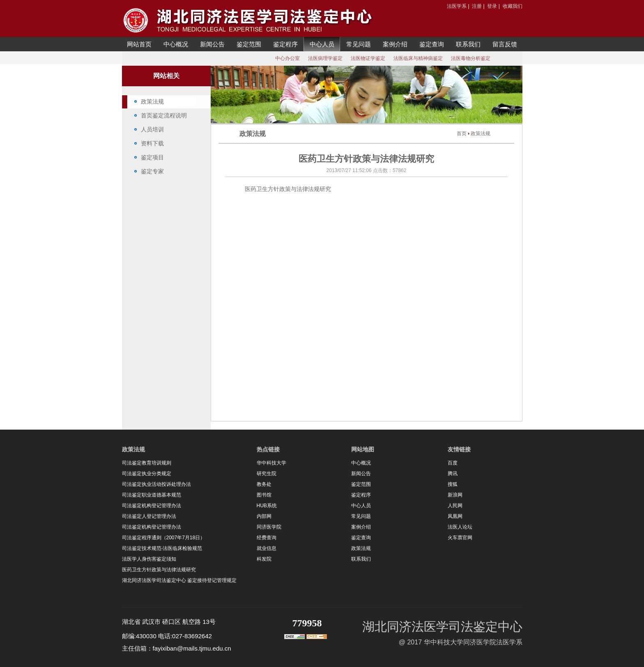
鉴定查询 (432, 44)
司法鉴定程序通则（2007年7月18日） (164, 538)
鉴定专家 (152, 171)
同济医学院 (269, 527)
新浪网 (455, 495)
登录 (492, 6)
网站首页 (139, 44)
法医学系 (457, 6)
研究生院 (267, 474)
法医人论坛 (460, 527)
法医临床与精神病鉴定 (418, 58)
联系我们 (468, 44)
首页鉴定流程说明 (164, 115)
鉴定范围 (249, 44)
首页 (462, 133)
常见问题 (359, 44)
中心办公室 (287, 58)
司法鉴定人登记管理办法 (149, 516)
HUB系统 (267, 506)
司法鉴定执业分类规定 (147, 474)
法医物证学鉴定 (368, 58)
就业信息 (267, 548)
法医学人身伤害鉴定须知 (149, 559)
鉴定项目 (152, 157)
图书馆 (264, 495)
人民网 (455, 506)
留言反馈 (505, 44)
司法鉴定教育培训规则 (147, 463)
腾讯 (453, 474)
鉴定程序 (285, 44)
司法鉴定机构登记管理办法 (152, 506)
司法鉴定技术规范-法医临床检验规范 (162, 548)
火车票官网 (460, 538)
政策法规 (152, 101)
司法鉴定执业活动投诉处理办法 (156, 484)
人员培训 (152, 129)
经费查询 (267, 538)
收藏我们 (513, 6)
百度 (453, 463)
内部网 (264, 516)
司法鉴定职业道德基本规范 (152, 495)
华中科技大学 (271, 463)
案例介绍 (395, 44)
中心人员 (322, 44)
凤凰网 (455, 516)
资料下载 (152, 143)
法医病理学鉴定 (325, 58)
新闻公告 (212, 44)
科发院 (264, 559)
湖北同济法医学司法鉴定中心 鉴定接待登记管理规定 (179, 580)
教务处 (264, 484)
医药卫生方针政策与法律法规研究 (159, 570)
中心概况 (176, 44)
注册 (477, 6)
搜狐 (453, 484)
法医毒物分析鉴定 (471, 58)
